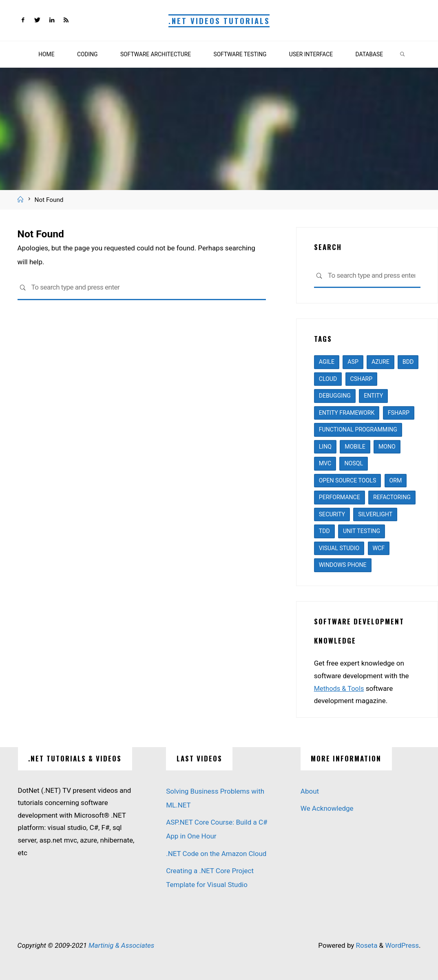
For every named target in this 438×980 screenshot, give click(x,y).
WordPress (402, 945)
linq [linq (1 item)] (325, 447)
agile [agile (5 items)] (327, 362)
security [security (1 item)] (332, 514)
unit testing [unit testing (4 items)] (362, 531)
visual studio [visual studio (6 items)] (339, 548)
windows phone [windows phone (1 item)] (343, 565)
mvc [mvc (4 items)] (325, 463)
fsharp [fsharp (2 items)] (399, 413)
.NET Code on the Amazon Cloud (216, 854)
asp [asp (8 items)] (353, 362)
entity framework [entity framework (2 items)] (347, 413)
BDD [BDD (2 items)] (408, 362)
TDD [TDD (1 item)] (324, 531)
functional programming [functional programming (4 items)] (358, 429)
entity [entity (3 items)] (373, 396)
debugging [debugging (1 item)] (335, 396)
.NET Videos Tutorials (219, 21)
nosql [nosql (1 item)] (354, 463)
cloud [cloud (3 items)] (328, 379)
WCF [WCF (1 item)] (379, 548)
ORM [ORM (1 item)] (396, 480)
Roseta (366, 945)
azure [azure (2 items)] (380, 362)
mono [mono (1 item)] (387, 447)
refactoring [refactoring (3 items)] (392, 497)
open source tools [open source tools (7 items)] (348, 480)
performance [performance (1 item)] (340, 497)
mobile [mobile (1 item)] (355, 447)
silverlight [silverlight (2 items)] (375, 514)
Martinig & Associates (121, 945)
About (310, 791)
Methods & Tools (340, 688)
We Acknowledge (327, 808)
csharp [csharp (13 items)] (362, 379)
